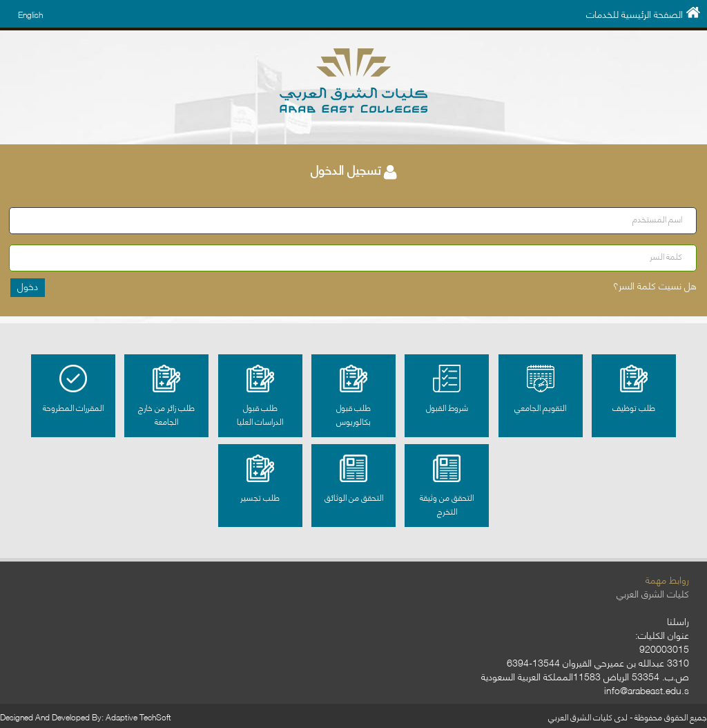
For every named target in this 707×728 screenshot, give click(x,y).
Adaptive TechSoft (138, 717)
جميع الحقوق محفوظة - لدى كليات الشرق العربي (628, 717)
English (30, 14)
